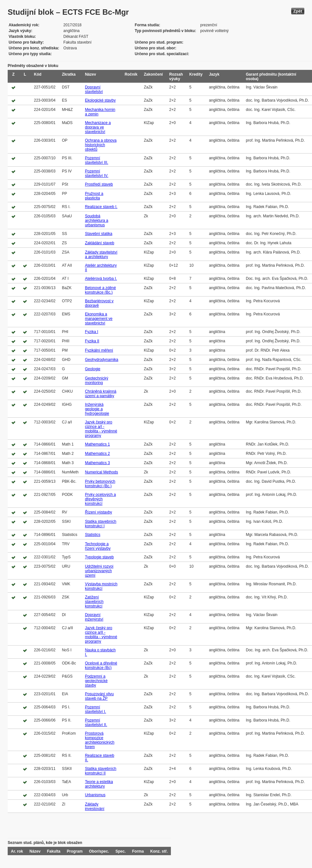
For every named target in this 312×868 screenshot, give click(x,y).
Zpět (298, 11)
